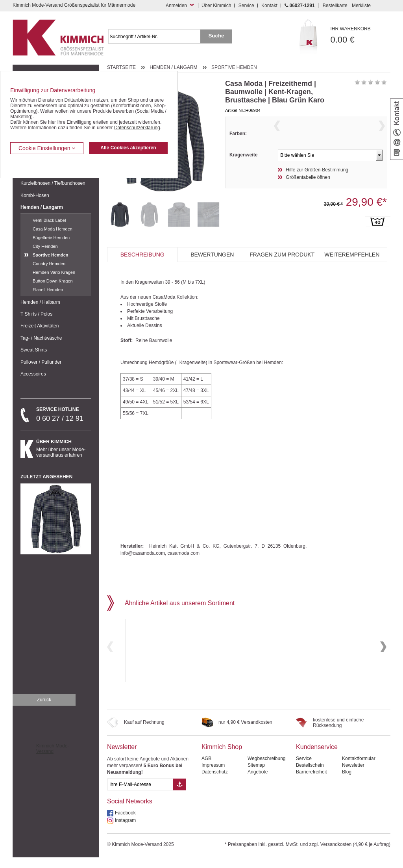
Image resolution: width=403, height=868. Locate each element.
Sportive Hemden (50, 255)
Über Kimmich (216, 6)
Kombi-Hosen (35, 195)
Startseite (121, 67)
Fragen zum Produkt (282, 269)
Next (382, 136)
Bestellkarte (335, 6)
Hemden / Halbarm (40, 302)
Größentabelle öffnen (308, 193)
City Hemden (45, 246)
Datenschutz (215, 783)
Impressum (213, 776)
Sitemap (256, 776)
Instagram (125, 831)
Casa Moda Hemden (53, 229)
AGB (206, 769)
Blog (347, 783)
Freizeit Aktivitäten (40, 326)
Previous (277, 136)
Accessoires (33, 374)
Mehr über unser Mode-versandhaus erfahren (64, 448)
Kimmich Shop (222, 757)
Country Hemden (49, 264)
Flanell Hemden (48, 290)
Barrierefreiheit (311, 783)
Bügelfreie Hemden (51, 238)
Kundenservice (317, 757)
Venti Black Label (49, 220)
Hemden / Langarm (42, 207)
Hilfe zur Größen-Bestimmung (317, 185)
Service (246, 6)
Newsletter (122, 757)
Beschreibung (142, 269)
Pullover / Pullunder (41, 362)
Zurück (44, 710)
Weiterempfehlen (352, 269)
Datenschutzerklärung (137, 128)
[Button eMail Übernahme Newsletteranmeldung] (180, 795)
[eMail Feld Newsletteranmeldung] (140, 795)
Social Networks (130, 812)
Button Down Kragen (53, 281)
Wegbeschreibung (267, 769)
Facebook (125, 823)
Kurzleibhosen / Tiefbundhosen (53, 183)
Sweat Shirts (34, 350)
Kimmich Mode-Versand (53, 759)
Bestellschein (310, 776)
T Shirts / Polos (36, 314)
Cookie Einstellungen (47, 148)
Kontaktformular (359, 769)
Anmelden (176, 6)
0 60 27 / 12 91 (64, 414)
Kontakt (269, 6)
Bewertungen (212, 269)
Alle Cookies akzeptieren (128, 148)
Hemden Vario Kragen (54, 272)
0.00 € (361, 35)
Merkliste (361, 6)
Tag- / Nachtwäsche (41, 338)
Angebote (258, 783)
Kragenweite (243, 170)
